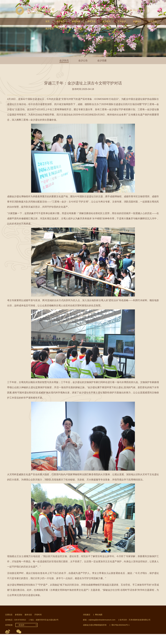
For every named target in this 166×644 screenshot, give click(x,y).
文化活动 (152, 21)
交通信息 (9, 615)
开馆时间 (38, 615)
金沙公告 (83, 60)
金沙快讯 (64, 60)
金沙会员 (50, 29)
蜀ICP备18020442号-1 (120, 625)
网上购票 (78, 29)
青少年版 (134, 10)
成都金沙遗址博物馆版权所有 (95, 625)
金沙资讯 (107, 21)
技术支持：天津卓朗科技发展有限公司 (135, 620)
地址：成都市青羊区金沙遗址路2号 (44, 620)
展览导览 (91, 21)
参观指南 (76, 21)
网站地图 (99, 615)
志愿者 (64, 29)
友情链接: (9, 625)
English (117, 10)
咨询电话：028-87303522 (16, 620)
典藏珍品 (137, 21)
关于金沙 (61, 21)
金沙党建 (102, 60)
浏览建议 (87, 615)
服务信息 (28, 615)
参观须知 (19, 615)
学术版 (125, 10)
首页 (47, 21)
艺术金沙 (122, 21)
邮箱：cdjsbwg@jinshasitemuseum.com (99, 620)
